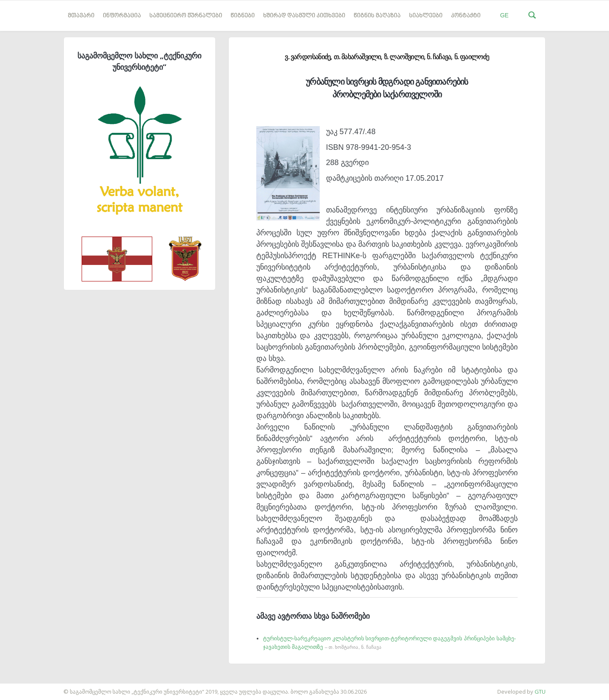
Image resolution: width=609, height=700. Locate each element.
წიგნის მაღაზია (377, 16)
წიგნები (243, 16)
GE (504, 15)
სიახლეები (426, 16)
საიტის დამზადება (25, 687)
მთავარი (81, 16)
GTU (540, 692)
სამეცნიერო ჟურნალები (186, 16)
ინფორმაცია (122, 16)
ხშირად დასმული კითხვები (304, 16)
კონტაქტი (466, 16)
